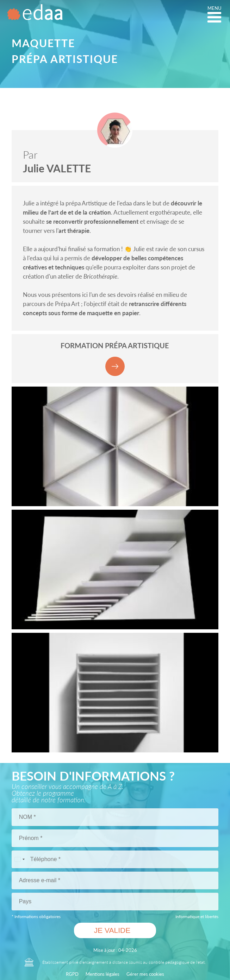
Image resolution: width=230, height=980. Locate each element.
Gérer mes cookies (145, 974)
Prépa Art (67, 304)
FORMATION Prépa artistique (115, 359)
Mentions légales (102, 974)
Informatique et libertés (197, 917)
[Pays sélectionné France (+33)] (19, 859)
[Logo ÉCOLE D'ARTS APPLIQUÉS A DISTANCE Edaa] (35, 15)
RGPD (72, 974)
